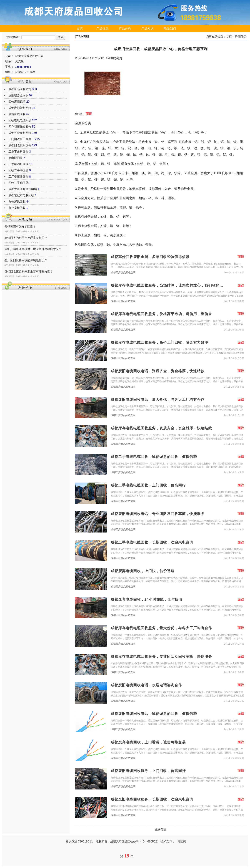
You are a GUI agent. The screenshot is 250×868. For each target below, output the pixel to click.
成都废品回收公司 (20, 89)
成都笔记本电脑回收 (21, 195)
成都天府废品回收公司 (123, 273)
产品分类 (125, 28)
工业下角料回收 (18, 152)
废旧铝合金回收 (18, 95)
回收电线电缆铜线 (20, 120)
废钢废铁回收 (17, 114)
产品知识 (147, 28)
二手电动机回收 (18, 164)
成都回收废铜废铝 (20, 145)
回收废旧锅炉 (17, 102)
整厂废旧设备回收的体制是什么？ (26, 260)
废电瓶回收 (16, 158)
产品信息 (102, 28)
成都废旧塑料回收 (20, 108)
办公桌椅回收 (17, 208)
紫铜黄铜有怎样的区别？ (20, 227)
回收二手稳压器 (18, 183)
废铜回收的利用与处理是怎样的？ (26, 238)
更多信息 (161, 829)
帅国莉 (182, 841)
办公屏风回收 (17, 202)
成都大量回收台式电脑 (23, 189)
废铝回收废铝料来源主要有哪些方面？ (29, 272)
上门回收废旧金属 (21, 139)
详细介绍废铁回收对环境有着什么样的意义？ (33, 249)
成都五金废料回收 (20, 133)
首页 (80, 28)
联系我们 (170, 28)
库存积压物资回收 (20, 127)
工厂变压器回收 (18, 177)
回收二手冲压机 (18, 170)
